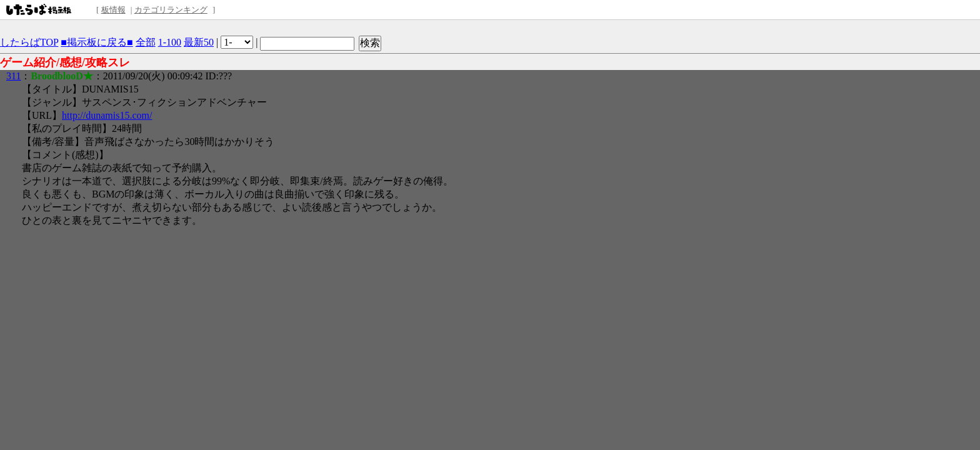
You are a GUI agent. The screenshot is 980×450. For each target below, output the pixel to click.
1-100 (170, 42)
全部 (146, 42)
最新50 (199, 42)
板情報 (113, 10)
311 (13, 76)
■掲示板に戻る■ (97, 42)
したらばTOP (29, 42)
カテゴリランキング (171, 10)
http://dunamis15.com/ (107, 115)
